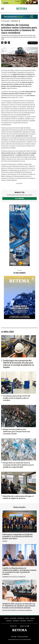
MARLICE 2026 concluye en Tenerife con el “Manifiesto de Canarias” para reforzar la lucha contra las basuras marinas (19, 606)
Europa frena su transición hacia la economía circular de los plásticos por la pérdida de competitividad (18, 465)
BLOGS (27, 618)
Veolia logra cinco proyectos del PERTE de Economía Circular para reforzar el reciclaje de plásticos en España (19, 364)
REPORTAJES (21, 618)
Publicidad (23, 621)
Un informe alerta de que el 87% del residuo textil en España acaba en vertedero (17, 398)
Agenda (32, 618)
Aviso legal (14, 637)
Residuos (15, 21)
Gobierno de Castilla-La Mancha (14, 577)
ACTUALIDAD (13, 618)
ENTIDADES (16, 621)
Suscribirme (19, 198)
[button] (2, 43)
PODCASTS (9, 621)
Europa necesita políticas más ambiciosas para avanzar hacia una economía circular (16, 432)
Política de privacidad (23, 637)
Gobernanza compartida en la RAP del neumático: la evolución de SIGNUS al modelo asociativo (17, 537)
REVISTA (7, 618)
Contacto (30, 621)
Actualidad (5, 21)
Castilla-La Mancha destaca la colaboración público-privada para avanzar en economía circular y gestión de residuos (19, 571)
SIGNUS (5, 541)
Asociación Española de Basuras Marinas (17, 610)
